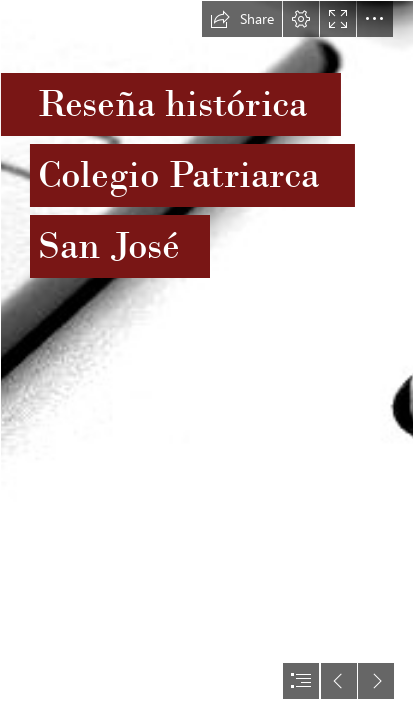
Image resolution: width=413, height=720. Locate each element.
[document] (206, 360)
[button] (242, 19)
